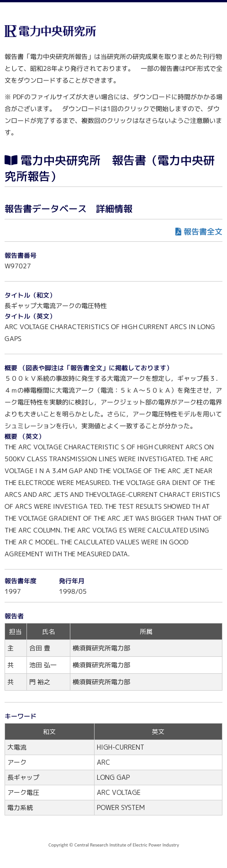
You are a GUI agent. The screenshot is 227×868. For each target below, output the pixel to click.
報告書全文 (203, 232)
